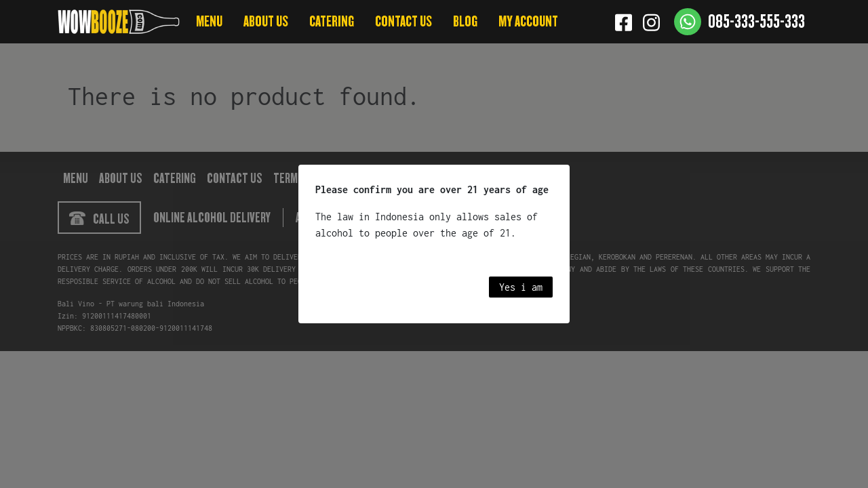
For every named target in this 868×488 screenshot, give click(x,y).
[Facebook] (624, 22)
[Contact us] (739, 22)
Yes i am (521, 287)
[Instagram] (651, 22)
